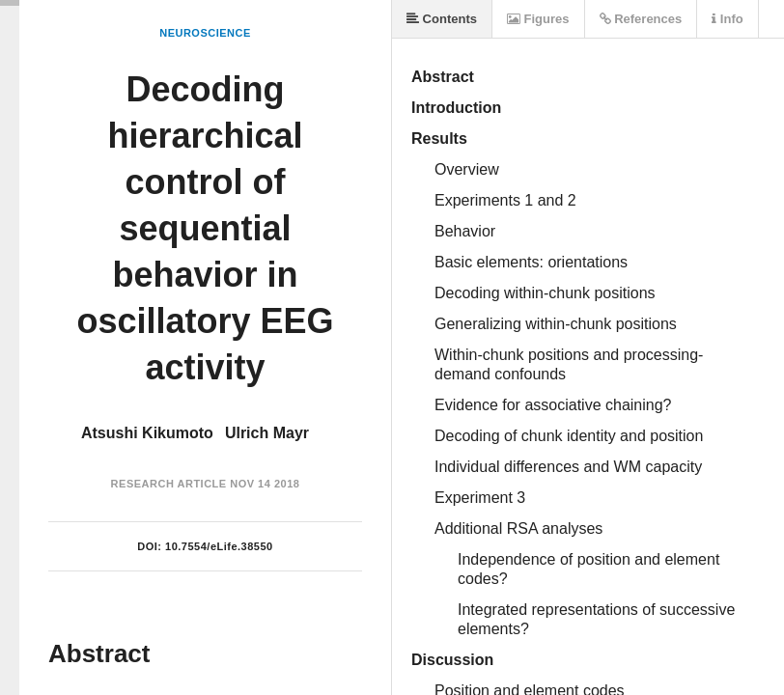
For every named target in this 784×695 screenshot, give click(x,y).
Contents (442, 19)
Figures (538, 19)
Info (727, 19)
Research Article (169, 484)
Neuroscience (205, 33)
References (641, 19)
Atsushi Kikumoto (147, 433)
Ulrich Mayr (267, 433)
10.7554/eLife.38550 (219, 546)
